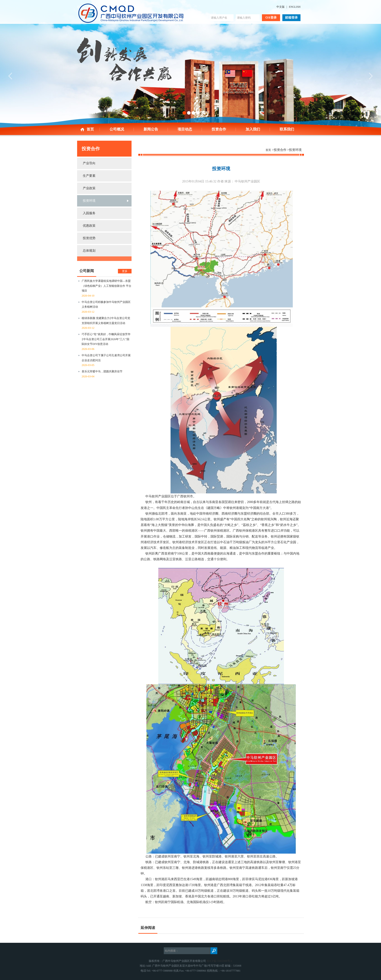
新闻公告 (151, 129)
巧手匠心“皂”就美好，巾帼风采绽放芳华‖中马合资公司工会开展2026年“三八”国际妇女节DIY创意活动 (106, 339)
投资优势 (89, 238)
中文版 (281, 7)
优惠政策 (89, 226)
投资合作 (219, 129)
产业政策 (89, 188)
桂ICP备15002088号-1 (219, 961)
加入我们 (253, 129)
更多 (125, 271)
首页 (90, 129)
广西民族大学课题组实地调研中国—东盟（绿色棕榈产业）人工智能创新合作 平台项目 (106, 286)
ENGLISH (295, 7)
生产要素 (89, 176)
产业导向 (89, 163)
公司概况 (117, 129)
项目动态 (185, 129)
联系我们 (287, 129)
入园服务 (89, 213)
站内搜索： (172, 951)
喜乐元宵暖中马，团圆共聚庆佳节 (102, 371)
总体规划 (89, 251)
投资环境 (89, 201)
